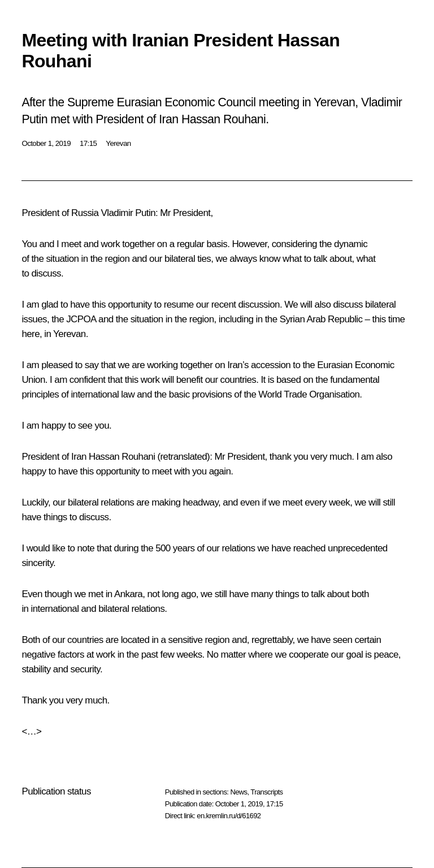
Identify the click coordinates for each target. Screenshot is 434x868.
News (238, 792)
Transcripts (266, 792)
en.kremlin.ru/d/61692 (229, 816)
